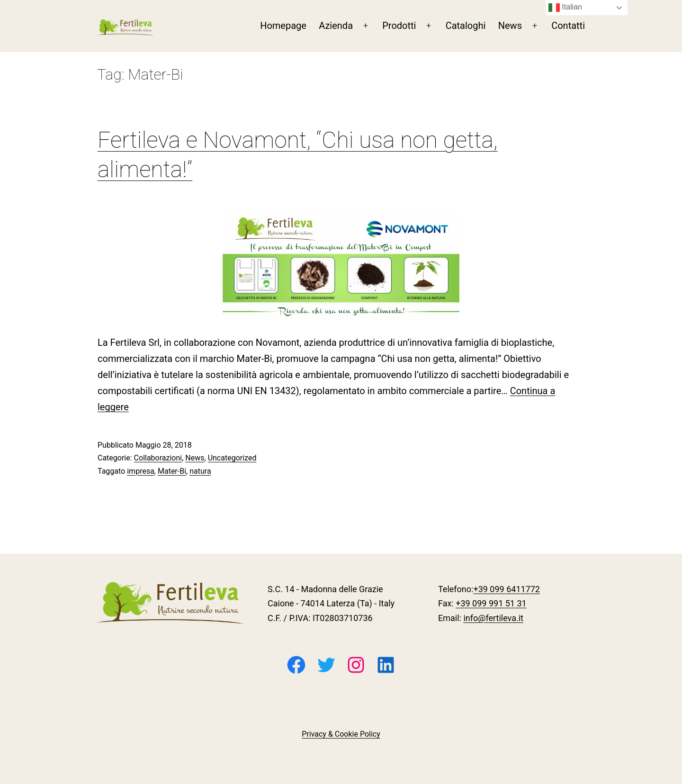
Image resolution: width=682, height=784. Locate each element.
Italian (565, 8)
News (510, 26)
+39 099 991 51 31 (491, 603)
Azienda (336, 26)
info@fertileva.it (493, 618)
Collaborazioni (158, 458)
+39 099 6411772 (507, 589)
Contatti (568, 26)
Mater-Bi (172, 471)
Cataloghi (466, 26)
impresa (141, 471)
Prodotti (399, 26)
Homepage (283, 26)
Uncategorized (232, 458)
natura (200, 471)
